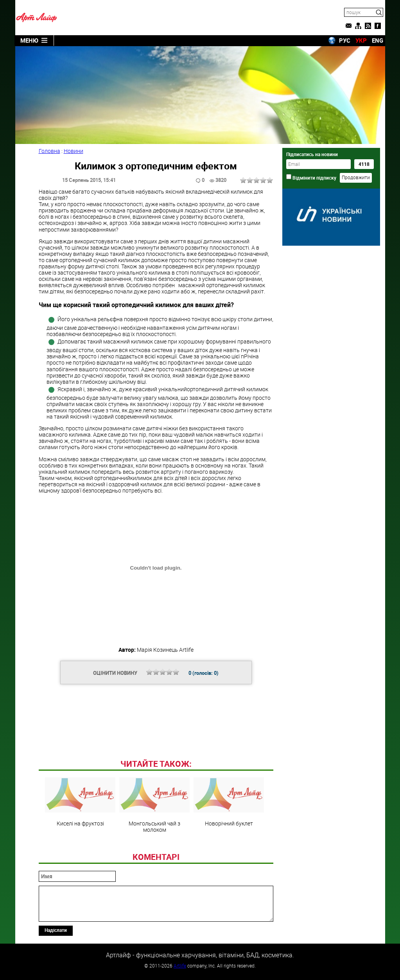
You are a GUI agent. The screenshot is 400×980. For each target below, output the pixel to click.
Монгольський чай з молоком (154, 805)
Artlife (180, 966)
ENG (378, 40)
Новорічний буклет (229, 802)
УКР (361, 40)
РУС (345, 40)
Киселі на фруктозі (80, 802)
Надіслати (56, 930)
